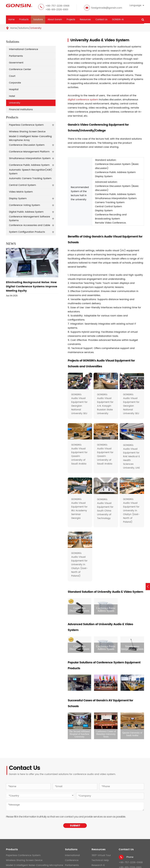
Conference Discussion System (27, 145)
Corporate (15, 83)
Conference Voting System (24, 205)
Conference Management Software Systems (30, 219)
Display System (18, 198)
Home (11, 20)
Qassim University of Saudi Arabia (132, 734)
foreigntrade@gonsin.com (107, 8)
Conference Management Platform (29, 152)
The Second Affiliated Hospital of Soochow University (79, 734)
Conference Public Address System (29, 165)
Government (16, 63)
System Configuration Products (27, 232)
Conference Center (20, 69)
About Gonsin (55, 20)
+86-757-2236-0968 (57, 6)
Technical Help (100, 860)
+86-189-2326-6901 (57, 10)
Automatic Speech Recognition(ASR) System (31, 172)
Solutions (38, 20)
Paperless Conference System (26, 125)
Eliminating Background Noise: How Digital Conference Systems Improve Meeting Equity (32, 287)
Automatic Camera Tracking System (30, 178)
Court (12, 76)
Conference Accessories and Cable (30, 225)
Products (24, 20)
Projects (71, 20)
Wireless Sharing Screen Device (27, 132)
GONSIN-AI (118, 20)
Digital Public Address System (26, 212)
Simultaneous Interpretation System (30, 158)
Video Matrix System (21, 192)
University (36, 28)
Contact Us (101, 20)
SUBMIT (75, 826)
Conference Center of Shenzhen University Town (106, 734)
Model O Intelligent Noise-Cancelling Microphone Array (30, 138)
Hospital (14, 89)
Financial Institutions (21, 109)
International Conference (24, 49)
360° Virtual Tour (101, 855)
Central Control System (22, 185)
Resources (85, 20)
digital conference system (83, 100)
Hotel (12, 96)
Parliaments (16, 56)
